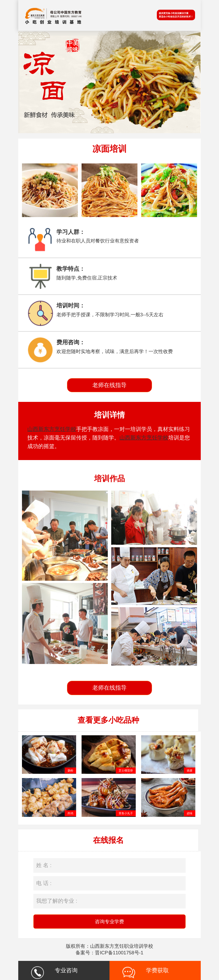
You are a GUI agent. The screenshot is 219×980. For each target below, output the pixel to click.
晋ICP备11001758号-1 (119, 953)
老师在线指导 (109, 385)
